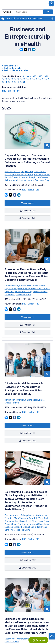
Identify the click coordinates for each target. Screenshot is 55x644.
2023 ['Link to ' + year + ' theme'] (5, 79)
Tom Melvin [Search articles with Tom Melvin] (10, 294)
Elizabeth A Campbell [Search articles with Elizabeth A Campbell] (15, 172)
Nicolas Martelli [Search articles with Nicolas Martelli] (40, 292)
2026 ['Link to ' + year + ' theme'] (34, 76)
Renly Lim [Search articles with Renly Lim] (25, 530)
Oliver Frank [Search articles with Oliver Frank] (37, 521)
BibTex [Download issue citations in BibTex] (11, 91)
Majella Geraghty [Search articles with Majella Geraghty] (22, 289)
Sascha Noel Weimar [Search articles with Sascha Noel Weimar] (35, 400)
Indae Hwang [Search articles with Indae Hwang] (41, 527)
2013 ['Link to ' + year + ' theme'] (11, 82)
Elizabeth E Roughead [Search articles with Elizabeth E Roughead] (24, 527)
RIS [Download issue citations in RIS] (18, 91)
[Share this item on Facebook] (30, 49)
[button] (51, 3)
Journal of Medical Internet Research (22, 19)
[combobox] (29, 12)
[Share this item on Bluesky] (21, 49)
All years (27, 76)
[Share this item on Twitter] (25, 49)
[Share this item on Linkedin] (34, 49)
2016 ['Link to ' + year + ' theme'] (41, 79)
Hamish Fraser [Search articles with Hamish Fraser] (11, 177)
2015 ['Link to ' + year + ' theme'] (47, 79)
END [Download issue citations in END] (4, 91)
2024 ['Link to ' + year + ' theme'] (46, 76)
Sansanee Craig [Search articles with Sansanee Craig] (42, 180)
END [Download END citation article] (24, 190)
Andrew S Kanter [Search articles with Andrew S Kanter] (42, 174)
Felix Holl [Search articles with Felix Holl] (29, 172)
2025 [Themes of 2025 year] (7, 108)
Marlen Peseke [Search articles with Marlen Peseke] (12, 286)
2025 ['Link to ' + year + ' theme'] (40, 76)
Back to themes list (12, 68)
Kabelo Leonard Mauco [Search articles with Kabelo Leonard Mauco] (23, 180)
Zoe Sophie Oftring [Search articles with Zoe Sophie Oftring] (24, 292)
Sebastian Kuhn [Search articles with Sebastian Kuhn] (23, 294)
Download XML (27, 218)
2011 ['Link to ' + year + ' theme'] (17, 82)
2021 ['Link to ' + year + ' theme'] (17, 79)
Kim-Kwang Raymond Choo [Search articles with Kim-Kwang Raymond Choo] (31, 524)
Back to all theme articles (15, 70)
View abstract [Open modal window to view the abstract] (28, 203)
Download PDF (28, 211)
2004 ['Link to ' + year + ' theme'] (23, 82)
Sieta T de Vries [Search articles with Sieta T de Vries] (36, 518)
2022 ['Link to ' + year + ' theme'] (11, 79)
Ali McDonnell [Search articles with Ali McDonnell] (37, 289)
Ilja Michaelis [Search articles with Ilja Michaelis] (25, 286)
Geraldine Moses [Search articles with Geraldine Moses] (12, 530)
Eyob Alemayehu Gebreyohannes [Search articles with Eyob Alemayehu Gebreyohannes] (20, 515)
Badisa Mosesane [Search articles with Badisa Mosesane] (25, 174)
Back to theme (10, 66)
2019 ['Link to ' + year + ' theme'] (29, 79)
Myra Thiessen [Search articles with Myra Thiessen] (21, 518)
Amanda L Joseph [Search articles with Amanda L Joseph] (27, 177)
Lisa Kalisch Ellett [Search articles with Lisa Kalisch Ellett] (23, 521)
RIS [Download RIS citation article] (37, 190)
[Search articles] (48, 12)
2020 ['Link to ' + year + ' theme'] (23, 79)
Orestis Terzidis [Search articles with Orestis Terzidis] (12, 403)
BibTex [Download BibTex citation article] (31, 190)
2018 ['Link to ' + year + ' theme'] (35, 79)
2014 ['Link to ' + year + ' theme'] (5, 82)
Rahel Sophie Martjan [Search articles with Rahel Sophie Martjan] (15, 400)
